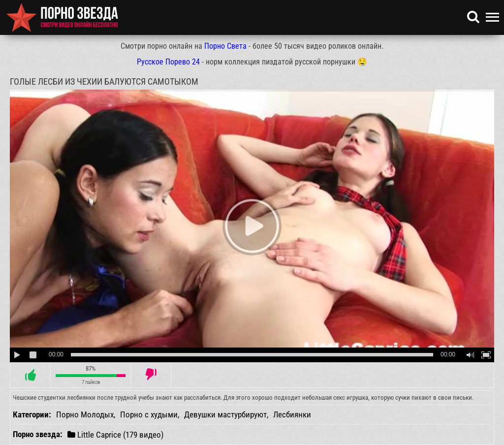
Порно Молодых (85, 414)
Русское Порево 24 (168, 62)
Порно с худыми (149, 414)
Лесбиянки (292, 414)
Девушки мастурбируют (225, 414)
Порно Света (225, 46)
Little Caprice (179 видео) (115, 434)
